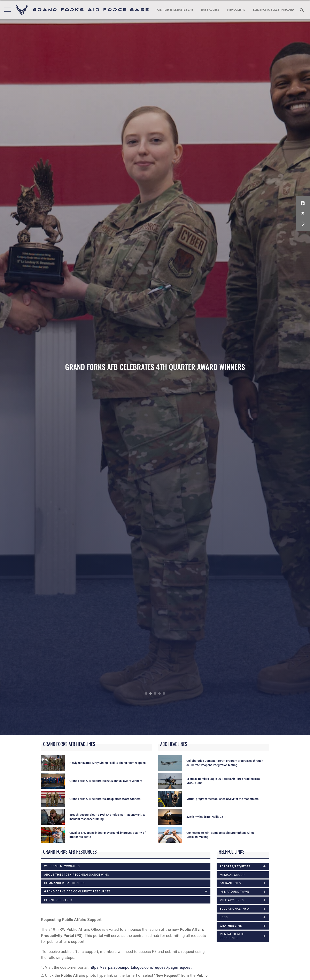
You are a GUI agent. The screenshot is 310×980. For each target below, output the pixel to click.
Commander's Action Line (65, 883)
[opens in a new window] (174, 10)
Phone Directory (58, 900)
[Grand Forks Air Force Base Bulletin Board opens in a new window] (273, 10)
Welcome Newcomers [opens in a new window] (62, 866)
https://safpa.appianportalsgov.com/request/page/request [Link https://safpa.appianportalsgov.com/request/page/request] (141, 967)
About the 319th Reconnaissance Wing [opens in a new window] (77, 875)
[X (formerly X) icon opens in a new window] (303, 214)
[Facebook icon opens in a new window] (303, 203)
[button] (7, 10)
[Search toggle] (302, 10)
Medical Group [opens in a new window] (232, 875)
